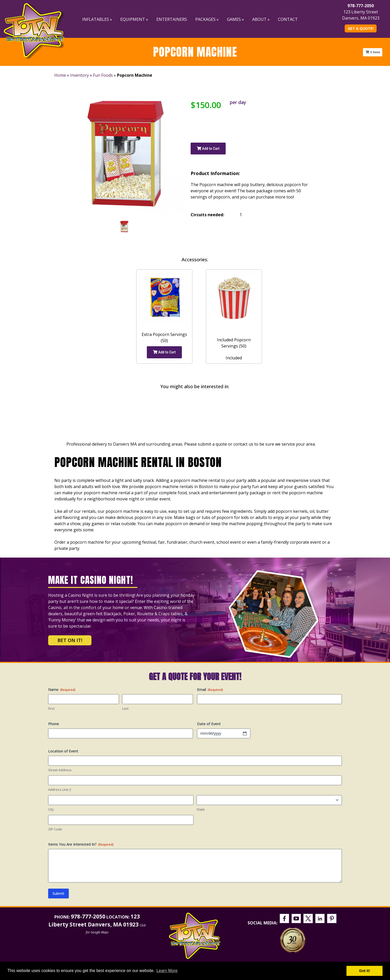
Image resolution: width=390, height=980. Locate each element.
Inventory (79, 75)
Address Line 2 (60, 790)
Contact (288, 19)
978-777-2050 (361, 6)
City (51, 809)
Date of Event (209, 724)
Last (125, 708)
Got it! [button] (364, 971)
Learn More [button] (167, 971)
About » (261, 19)
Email (210, 690)
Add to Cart (208, 149)
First (51, 708)
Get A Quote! (361, 28)
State (201, 809)
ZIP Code (55, 829)
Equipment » (134, 19)
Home (60, 75)
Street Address (60, 770)
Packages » (207, 19)
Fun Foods (103, 75)
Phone (54, 724)
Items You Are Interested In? (81, 844)
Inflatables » (97, 19)
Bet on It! (70, 640)
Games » (235, 19)
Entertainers (172, 19)
